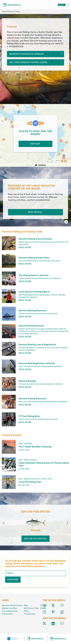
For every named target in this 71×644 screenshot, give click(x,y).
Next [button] (69, 200)
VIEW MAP (35, 145)
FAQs (26, 613)
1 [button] (33, 223)
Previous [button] (2, 200)
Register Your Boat (9, 610)
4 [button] (38, 223)
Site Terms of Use (31, 610)
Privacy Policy (30, 616)
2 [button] (35, 223)
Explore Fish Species (35, 540)
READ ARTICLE (36, 213)
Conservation (7, 616)
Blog (26, 607)
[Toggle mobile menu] (68, 5)
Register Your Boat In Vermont (28, 54)
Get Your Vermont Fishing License (30, 63)
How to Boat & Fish (10, 613)
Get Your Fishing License (12, 607)
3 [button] (36, 223)
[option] (35, 200)
